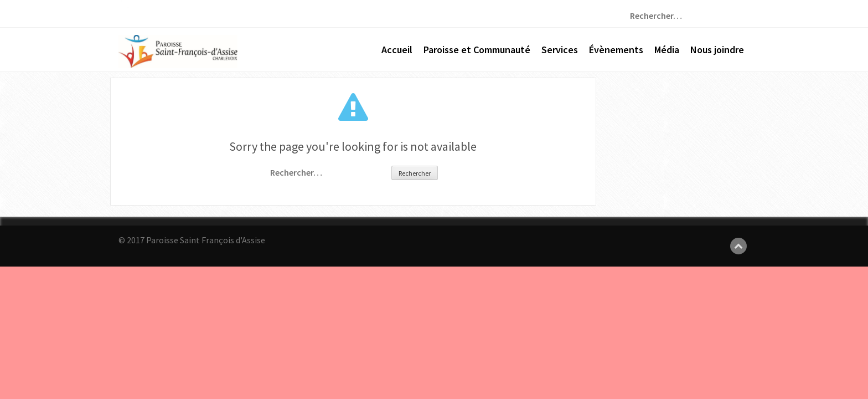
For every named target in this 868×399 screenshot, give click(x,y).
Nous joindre (717, 50)
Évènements (616, 50)
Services (560, 50)
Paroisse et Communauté (477, 50)
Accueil (397, 50)
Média (667, 50)
